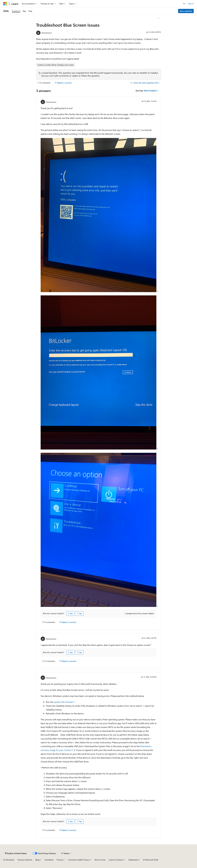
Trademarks (133, 860)
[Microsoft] (5, 4)
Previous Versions (25, 860)
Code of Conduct (116, 860)
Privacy (60, 860)
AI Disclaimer (9, 860)
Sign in (191, 3)
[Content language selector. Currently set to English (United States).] (16, 853)
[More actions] (158, 18)
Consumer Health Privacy (79, 860)
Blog (37, 860)
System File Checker (63, 702)
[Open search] (184, 4)
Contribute (49, 860)
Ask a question (186, 11)
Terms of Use (100, 860)
